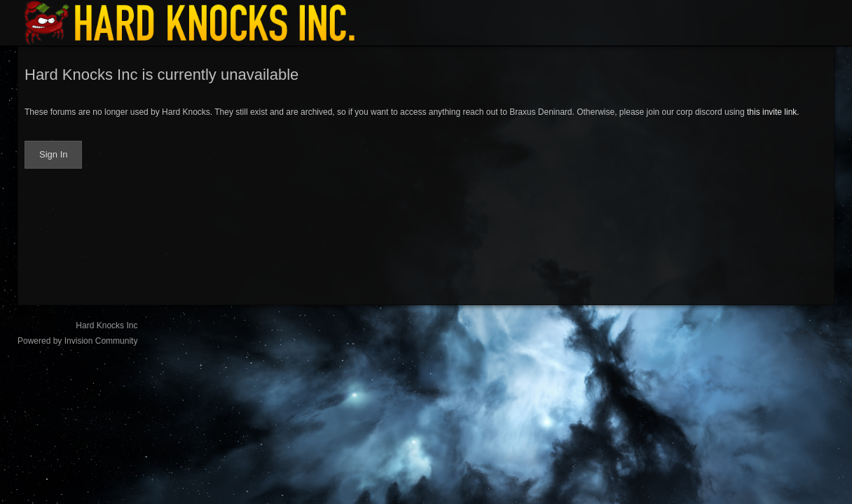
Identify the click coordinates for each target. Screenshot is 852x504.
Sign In (53, 154)
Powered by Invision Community (77, 341)
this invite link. (773, 112)
